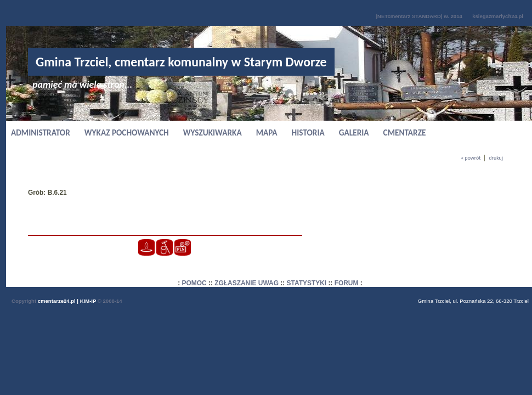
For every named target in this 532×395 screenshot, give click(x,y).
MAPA (267, 132)
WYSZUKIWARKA (213, 132)
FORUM (347, 283)
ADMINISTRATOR (41, 132)
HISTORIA (308, 132)
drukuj (496, 158)
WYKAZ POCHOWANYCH (127, 132)
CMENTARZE (405, 132)
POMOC (194, 283)
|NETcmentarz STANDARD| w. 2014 (419, 16)
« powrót (471, 158)
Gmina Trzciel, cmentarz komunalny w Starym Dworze (181, 62)
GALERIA (354, 132)
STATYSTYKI (307, 283)
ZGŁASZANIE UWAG (247, 283)
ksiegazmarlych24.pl (498, 16)
